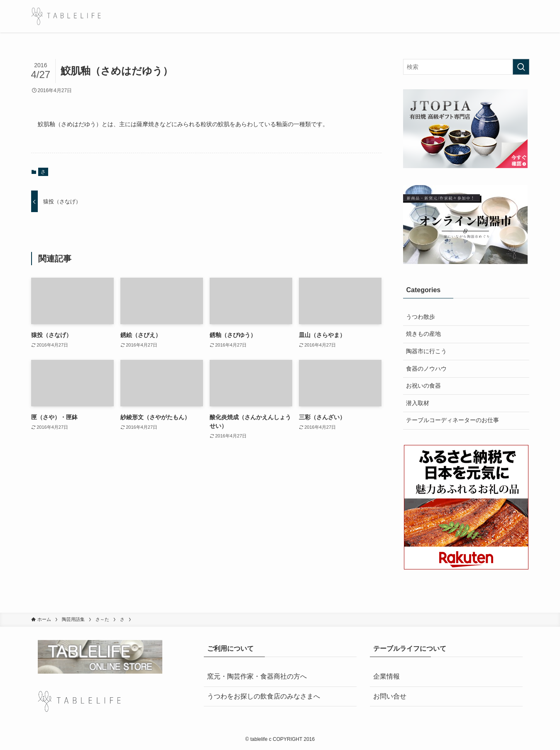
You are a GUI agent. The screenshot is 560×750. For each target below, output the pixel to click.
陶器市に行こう (426, 351)
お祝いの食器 (423, 386)
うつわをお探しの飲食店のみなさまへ (264, 696)
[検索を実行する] (521, 67)
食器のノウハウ (426, 369)
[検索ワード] (466, 67)
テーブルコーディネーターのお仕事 (452, 420)
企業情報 (386, 676)
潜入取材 (418, 403)
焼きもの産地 (423, 334)
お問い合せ (390, 696)
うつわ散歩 (421, 317)
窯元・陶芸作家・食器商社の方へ (257, 676)
